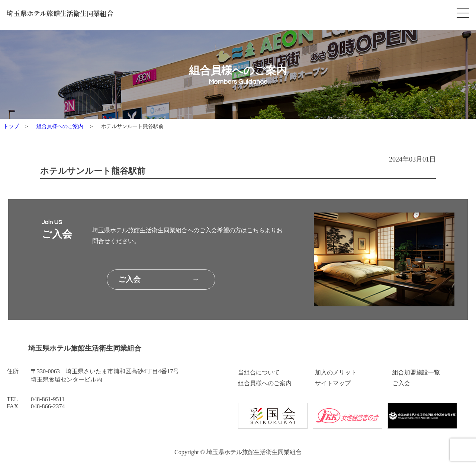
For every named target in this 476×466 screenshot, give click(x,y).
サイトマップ (333, 383)
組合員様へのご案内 (60, 126)
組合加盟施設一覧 (416, 373)
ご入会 (401, 383)
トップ (11, 126)
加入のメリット (336, 373)
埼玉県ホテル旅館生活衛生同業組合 (60, 13)
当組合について (259, 373)
